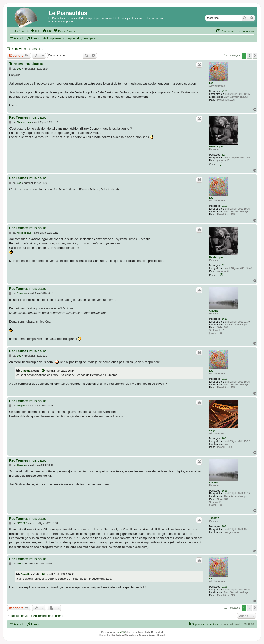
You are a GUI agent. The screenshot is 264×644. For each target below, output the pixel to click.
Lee (211, 83)
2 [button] (249, 55)
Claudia (213, 311)
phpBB (121, 632)
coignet (213, 430)
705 (224, 527)
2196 (225, 91)
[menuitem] (36, 31)
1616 (225, 319)
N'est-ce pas (216, 147)
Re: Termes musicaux (27, 117)
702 (224, 438)
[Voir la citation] (43, 371)
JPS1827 (214, 518)
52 (223, 155)
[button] (255, 55)
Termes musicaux (25, 49)
